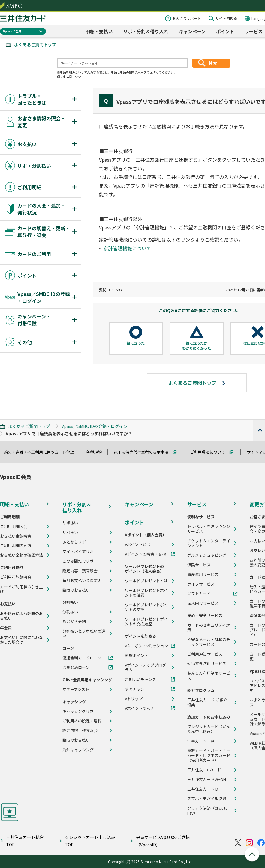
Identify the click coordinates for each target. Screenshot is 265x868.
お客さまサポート (187, 18)
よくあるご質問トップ (35, 44)
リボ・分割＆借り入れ (146, 31)
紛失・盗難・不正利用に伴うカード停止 (42, 452)
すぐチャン (135, 689)
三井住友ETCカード (204, 770)
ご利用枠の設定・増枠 (82, 721)
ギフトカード (199, 594)
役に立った (136, 343)
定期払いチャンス (140, 680)
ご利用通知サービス (205, 654)
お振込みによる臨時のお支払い (21, 616)
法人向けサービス (203, 603)
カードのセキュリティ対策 (209, 628)
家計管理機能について (127, 248)
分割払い (70, 612)
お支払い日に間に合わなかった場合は (21, 640)
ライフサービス (201, 584)
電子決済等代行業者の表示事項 (144, 452)
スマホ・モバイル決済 (207, 799)
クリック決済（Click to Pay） (208, 811)
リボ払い (70, 532)
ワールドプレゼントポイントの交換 (146, 607)
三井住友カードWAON (207, 779)
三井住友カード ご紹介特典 (207, 702)
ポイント (225, 31)
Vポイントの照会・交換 (145, 554)
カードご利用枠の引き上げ (21, 589)
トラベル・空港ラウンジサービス (209, 529)
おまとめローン (76, 668)
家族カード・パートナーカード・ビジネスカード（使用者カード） (209, 755)
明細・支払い (99, 31)
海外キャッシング (78, 750)
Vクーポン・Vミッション (146, 646)
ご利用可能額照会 (16, 577)
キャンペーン (192, 31)
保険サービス (199, 565)
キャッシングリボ (78, 711)
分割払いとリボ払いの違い (84, 634)
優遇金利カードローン (82, 658)
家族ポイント (137, 656)
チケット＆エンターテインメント (209, 543)
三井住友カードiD (203, 789)
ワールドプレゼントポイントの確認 (146, 593)
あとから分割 (74, 622)
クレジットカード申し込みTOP (90, 841)
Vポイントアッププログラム (145, 668)
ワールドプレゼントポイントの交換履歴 (146, 622)
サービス (254, 31)
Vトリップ (134, 699)
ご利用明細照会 (14, 526)
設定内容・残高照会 (80, 571)
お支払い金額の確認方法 (21, 555)
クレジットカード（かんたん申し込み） (209, 729)
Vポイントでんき (140, 708)
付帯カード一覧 (201, 741)
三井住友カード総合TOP (25, 841)
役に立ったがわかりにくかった (197, 346)
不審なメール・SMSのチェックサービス (209, 642)
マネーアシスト (76, 689)
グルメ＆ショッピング (207, 555)
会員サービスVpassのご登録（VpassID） (163, 841)
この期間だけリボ (78, 561)
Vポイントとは (138, 544)
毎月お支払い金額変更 (82, 580)
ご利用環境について (210, 452)
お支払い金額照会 (16, 536)
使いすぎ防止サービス (207, 664)
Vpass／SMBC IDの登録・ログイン (95, 426)
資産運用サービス (203, 574)
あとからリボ (74, 542)
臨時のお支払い (76, 590)
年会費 (6, 628)
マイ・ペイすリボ (78, 552)
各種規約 (97, 452)
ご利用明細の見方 (16, 546)
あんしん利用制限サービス (209, 676)
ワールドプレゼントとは (146, 581)
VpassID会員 (12, 31)
